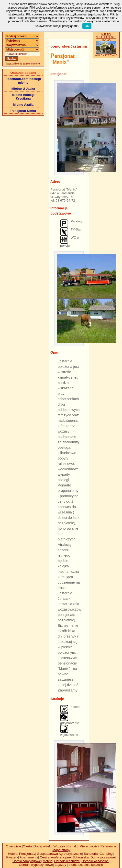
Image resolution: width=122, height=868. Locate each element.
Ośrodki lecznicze (67, 861)
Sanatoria (91, 854)
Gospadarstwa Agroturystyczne (59, 854)
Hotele (13, 854)
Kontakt (72, 846)
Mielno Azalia (23, 105)
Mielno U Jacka (23, 89)
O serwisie (13, 846)
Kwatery (12, 857)
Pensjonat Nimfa (23, 111)
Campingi (106, 854)
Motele (48, 861)
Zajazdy (61, 865)
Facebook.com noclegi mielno (23, 81)
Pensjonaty (27, 854)
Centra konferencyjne (55, 857)
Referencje (108, 846)
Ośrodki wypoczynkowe (36, 865)
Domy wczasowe (103, 857)
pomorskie (60, 46)
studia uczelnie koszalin (86, 865)
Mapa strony (61, 850)
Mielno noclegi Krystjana (23, 97)
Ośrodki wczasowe (95, 861)
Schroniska (81, 857)
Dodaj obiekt (43, 846)
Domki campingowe (27, 861)
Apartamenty (29, 857)
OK (87, 26)
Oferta (27, 846)
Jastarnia (79, 46)
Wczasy (59, 846)
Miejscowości (89, 846)
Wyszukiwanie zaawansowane (23, 64)
